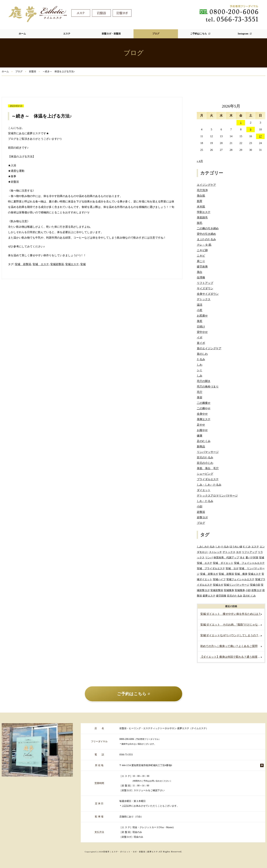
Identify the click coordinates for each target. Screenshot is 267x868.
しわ (200, 365)
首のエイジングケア (209, 348)
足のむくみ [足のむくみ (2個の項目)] (249, 596)
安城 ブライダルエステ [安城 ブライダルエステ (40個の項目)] (211, 568)
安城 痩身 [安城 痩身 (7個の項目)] (241, 574)
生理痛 (201, 277)
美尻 (200, 321)
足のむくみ (204, 441)
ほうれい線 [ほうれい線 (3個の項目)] (236, 547)
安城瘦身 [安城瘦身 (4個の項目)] (240, 590)
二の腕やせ (204, 408)
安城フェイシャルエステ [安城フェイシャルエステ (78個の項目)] (240, 579)
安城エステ (72, 264)
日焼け (201, 327)
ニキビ (201, 256)
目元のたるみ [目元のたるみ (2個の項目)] (235, 596)
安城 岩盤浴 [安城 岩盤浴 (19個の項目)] (226, 574)
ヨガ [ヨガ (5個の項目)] (239, 552)
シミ (200, 370)
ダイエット (204, 490)
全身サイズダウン (208, 294)
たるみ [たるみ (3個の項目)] (225, 547)
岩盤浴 (33, 71)
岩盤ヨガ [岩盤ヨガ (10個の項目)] (256, 590)
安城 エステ (41, 264)
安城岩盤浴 (57, 264)
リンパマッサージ (208, 452)
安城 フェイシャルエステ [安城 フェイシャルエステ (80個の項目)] (249, 563)
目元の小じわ (205, 463)
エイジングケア (206, 185)
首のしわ (202, 354)
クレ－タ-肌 (204, 245)
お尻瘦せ (202, 316)
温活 (200, 305)
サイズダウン (205, 288)
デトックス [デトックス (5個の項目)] (229, 552)
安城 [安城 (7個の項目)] (262, 557)
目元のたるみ (205, 457)
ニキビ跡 (202, 250)
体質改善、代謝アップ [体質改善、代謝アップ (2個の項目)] (226, 557)
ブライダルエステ (208, 479)
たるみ (201, 359)
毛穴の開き (204, 381)
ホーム (22, 34)
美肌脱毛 (202, 218)
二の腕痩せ (204, 403)
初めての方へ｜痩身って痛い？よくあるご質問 (229, 646)
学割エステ (204, 212)
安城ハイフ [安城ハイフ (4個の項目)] (219, 579)
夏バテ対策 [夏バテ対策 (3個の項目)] (252, 557)
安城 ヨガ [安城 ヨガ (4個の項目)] (232, 568)
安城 (83, 264)
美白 (200, 272)
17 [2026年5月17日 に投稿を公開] (260, 136)
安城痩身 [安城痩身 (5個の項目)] (229, 590)
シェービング (205, 474)
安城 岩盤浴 (23, 264)
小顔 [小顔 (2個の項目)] (248, 590)
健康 (200, 436)
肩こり (201, 261)
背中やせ (202, 332)
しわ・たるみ (205, 501)
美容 (200, 397)
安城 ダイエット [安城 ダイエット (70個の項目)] (223, 563)
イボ (200, 337)
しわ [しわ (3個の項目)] (218, 547)
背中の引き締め (206, 234)
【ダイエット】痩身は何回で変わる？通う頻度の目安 (232, 657)
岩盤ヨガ (202, 517)
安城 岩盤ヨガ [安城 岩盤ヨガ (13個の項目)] (209, 574)
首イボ (201, 343)
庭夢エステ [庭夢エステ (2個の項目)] (209, 596)
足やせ (201, 425)
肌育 (200, 201)
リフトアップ (205, 283)
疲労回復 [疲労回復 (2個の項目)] (221, 596)
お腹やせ (202, 430)
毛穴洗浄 (202, 190)
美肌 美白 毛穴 (208, 468)
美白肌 (201, 196)
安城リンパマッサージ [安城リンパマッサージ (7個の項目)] (237, 585)
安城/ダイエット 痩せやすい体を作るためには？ (231, 614)
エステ (67, 34)
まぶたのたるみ (206, 239)
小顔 (200, 507)
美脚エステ (204, 419)
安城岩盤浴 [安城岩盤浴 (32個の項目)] (217, 590)
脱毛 (200, 223)
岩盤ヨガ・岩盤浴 (111, 34)
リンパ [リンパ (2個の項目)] (209, 557)
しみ (200, 376)
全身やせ (202, 414)
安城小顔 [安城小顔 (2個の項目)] (255, 585)
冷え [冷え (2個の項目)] (242, 557)
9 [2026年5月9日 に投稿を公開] (251, 129)
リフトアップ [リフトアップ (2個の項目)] (249, 552)
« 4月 (200, 161)
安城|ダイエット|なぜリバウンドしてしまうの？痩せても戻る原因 (232, 635)
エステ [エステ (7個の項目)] (255, 547)
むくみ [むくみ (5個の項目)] (247, 547)
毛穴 (200, 392)
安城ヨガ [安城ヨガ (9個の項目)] (218, 585)
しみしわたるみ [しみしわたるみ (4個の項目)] (206, 547)
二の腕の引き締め (208, 228)
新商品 (201, 447)
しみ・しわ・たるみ (209, 485)
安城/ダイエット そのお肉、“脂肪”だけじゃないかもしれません (232, 625)
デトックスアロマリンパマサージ (217, 496)
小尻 (200, 310)
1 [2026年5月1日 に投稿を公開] (241, 123)
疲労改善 (202, 267)
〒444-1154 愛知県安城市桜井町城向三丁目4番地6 (146, 765)
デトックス (204, 299)
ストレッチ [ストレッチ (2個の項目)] (215, 552)
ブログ (156, 34)
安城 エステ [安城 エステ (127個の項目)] (205, 563)
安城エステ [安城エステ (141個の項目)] (254, 574)
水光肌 (201, 207)
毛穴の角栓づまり (208, 387)
